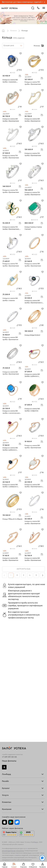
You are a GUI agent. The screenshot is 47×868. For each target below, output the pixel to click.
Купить (5, 688)
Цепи (4, 721)
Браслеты (6, 720)
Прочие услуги (8, 692)
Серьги (5, 718)
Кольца (5, 716)
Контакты (6, 802)
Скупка (5, 669)
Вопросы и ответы (10, 772)
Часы (4, 726)
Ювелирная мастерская (12, 756)
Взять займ (7, 664)
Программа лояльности (12, 770)
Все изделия (7, 714)
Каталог (14, 31)
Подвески (6, 723)
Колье (5, 725)
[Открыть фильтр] (42, 46)
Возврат (5, 769)
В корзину (20, 76)
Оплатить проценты (10, 765)
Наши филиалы (9, 646)
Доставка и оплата (10, 767)
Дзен (4, 653)
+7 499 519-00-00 (9, 642)
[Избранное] (21, 53)
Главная (4, 31)
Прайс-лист (7, 665)
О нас (4, 694)
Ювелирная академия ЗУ (12, 798)
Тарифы (5, 667)
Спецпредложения (10, 774)
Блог (4, 796)
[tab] (10, 73)
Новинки (6, 728)
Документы (7, 800)
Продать (6, 687)
